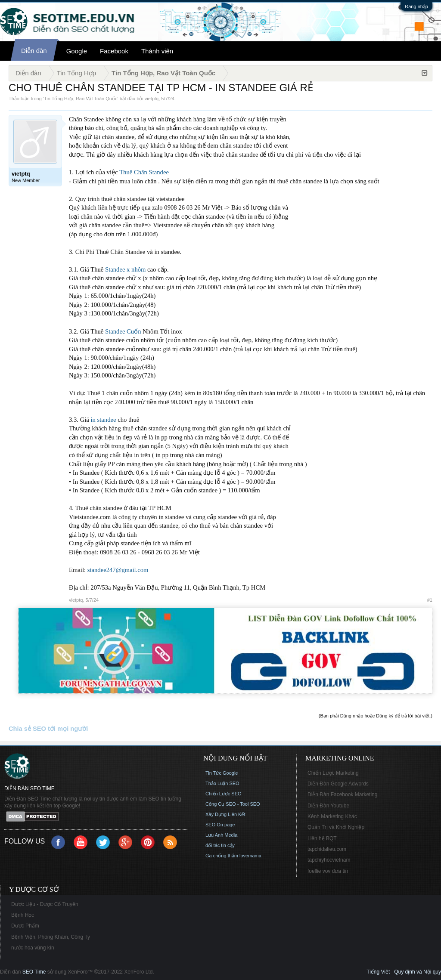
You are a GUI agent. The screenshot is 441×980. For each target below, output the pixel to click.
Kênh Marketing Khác (332, 816)
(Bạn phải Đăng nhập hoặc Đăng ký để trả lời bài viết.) (376, 716)
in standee (103, 420)
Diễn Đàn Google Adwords (338, 784)
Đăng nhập (416, 6)
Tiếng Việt (378, 972)
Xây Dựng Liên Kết (225, 814)
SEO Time (34, 972)
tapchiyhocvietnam (329, 860)
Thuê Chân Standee (144, 172)
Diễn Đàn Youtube (328, 806)
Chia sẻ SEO (27, 729)
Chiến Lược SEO (224, 794)
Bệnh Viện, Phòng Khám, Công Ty (51, 937)
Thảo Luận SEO (222, 783)
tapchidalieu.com (327, 849)
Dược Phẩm (25, 926)
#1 (430, 600)
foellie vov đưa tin (328, 871)
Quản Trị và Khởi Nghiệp (336, 827)
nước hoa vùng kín (33, 948)
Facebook (114, 51)
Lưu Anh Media (221, 835)
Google (77, 51)
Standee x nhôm (125, 269)
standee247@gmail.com (118, 570)
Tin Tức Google (222, 773)
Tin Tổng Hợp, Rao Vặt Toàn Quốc (81, 99)
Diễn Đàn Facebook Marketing (342, 795)
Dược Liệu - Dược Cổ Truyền (45, 904)
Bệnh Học (23, 915)
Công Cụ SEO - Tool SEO (233, 804)
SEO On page (220, 825)
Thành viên (157, 51)
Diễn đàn (34, 51)
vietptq (152, 99)
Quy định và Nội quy (418, 972)
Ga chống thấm (222, 856)
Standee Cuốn (123, 331)
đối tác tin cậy (220, 845)
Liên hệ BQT (322, 838)
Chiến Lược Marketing (333, 773)
